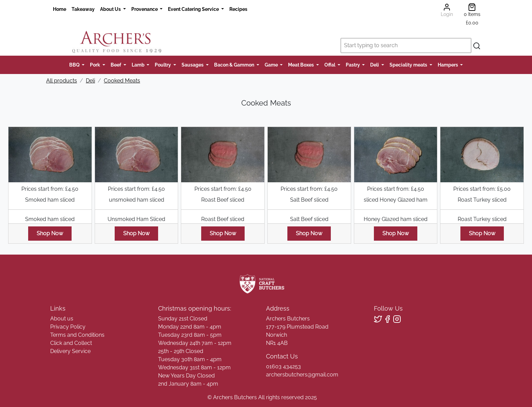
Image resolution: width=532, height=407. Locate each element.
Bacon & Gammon (235, 65)
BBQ (75, 65)
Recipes (238, 9)
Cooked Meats (122, 81)
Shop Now (50, 233)
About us (62, 319)
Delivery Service (70, 351)
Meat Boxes (301, 65)
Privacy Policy (68, 327)
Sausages (193, 65)
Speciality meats (409, 65)
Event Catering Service (194, 9)
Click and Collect (71, 343)
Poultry (163, 65)
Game (272, 65)
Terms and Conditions (77, 335)
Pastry (353, 65)
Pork (96, 65)
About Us (111, 9)
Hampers (448, 65)
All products (62, 81)
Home (60, 9)
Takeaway (83, 9)
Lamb (139, 65)
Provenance (145, 9)
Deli (375, 65)
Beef (116, 65)
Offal (330, 65)
